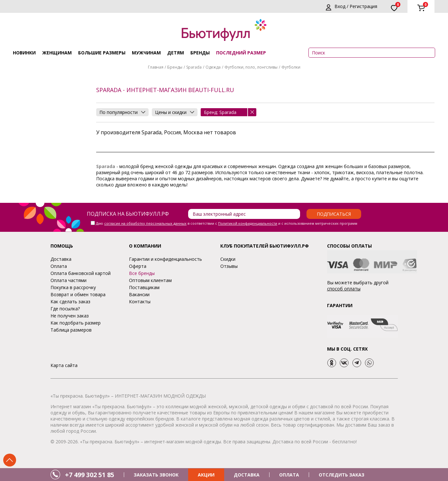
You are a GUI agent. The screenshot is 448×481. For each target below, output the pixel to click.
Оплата (59, 266)
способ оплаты (344, 289)
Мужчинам (146, 53)
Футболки (291, 67)
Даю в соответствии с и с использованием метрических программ (227, 223)
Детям (176, 53)
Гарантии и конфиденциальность (165, 259)
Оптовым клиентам (150, 280)
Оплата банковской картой (81, 273)
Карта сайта (64, 365)
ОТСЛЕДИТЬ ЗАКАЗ (342, 475)
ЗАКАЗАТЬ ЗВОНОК (156, 475)
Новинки (24, 53)
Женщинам (57, 53)
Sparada (194, 67)
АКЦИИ (206, 475)
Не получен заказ (70, 316)
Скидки (228, 259)
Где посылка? (65, 309)
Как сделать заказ (70, 302)
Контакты (140, 302)
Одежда (213, 67)
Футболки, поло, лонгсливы (251, 67)
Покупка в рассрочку (73, 287)
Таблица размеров (71, 330)
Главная (156, 67)
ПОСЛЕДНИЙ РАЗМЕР (241, 53)
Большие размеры (102, 53)
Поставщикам (144, 287)
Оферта (138, 266)
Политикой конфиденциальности (248, 223)
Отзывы (229, 266)
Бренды (200, 53)
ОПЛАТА (289, 475)
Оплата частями (69, 280)
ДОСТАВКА (247, 475)
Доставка (61, 259)
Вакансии (139, 294)
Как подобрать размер (76, 323)
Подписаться (334, 214)
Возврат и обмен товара (78, 294)
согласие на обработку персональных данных (145, 223)
